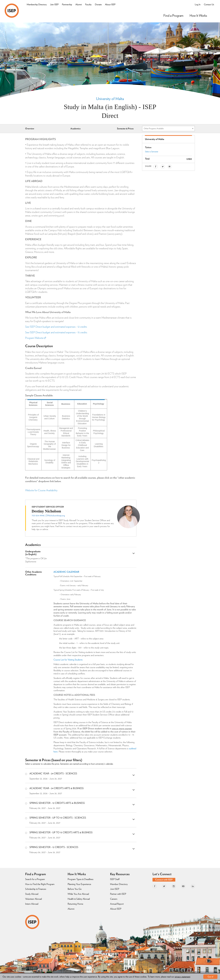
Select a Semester (152, 152)
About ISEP (110, 4)
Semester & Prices (125, 129)
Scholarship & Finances (36, 889)
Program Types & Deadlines (81, 879)
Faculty (88, 4)
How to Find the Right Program (40, 884)
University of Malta (110, 99)
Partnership (67, 4)
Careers (114, 899)
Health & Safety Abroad (79, 899)
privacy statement (183, 977)
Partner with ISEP (118, 894)
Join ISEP (54, 4)
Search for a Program (35, 879)
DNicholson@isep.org (55, 515)
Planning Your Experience (79, 884)
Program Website (36, 338)
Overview (30, 129)
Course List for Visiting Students (68, 660)
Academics (75, 129)
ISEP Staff (115, 879)
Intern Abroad (32, 904)
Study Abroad (32, 894)
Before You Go (75, 889)
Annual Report (117, 904)
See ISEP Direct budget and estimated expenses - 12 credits (56, 327)
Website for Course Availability (41, 490)
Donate (98, 4)
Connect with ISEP (164, 880)
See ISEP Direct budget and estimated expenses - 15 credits (56, 332)
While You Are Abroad (78, 894)
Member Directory (119, 884)
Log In (198, 4)
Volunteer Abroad (34, 899)
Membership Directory (37, 4)
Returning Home (75, 904)
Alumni (79, 4)
